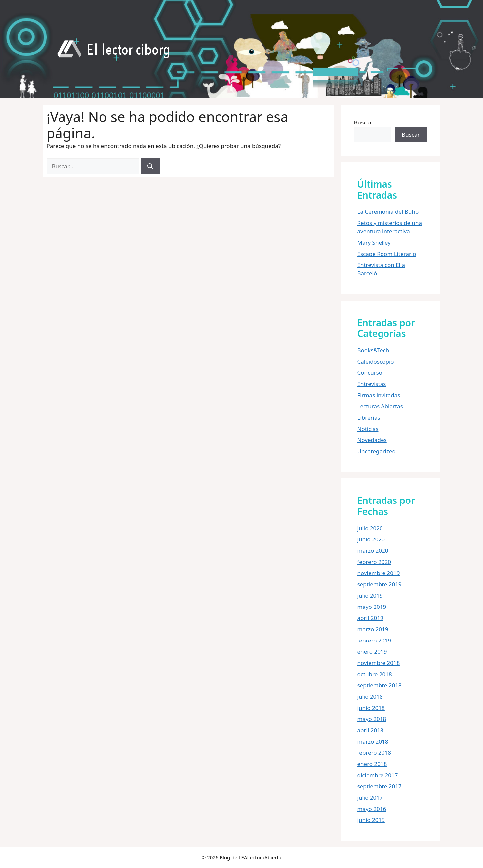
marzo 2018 (373, 741)
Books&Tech (373, 350)
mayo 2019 (372, 607)
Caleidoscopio (376, 361)
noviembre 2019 (379, 573)
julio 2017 (370, 798)
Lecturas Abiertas (380, 406)
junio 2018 (371, 708)
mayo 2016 (372, 809)
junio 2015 (371, 820)
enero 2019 (372, 652)
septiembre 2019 (380, 584)
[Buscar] (150, 166)
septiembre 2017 (380, 786)
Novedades (372, 440)
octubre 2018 (375, 674)
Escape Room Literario (387, 254)
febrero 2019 (374, 640)
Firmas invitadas (379, 395)
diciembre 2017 (378, 775)
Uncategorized (377, 451)
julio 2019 (370, 595)
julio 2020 (370, 528)
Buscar (363, 122)
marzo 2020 (373, 551)
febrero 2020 (374, 562)
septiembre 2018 (380, 685)
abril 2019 (370, 618)
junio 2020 (371, 539)
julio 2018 (370, 696)
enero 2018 (372, 764)
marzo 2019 (373, 629)
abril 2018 (370, 730)
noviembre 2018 (379, 663)
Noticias (368, 429)
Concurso (370, 373)
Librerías (369, 417)
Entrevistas (372, 384)
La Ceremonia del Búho (388, 211)
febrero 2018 (374, 753)
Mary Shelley (374, 243)
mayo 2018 (372, 719)
